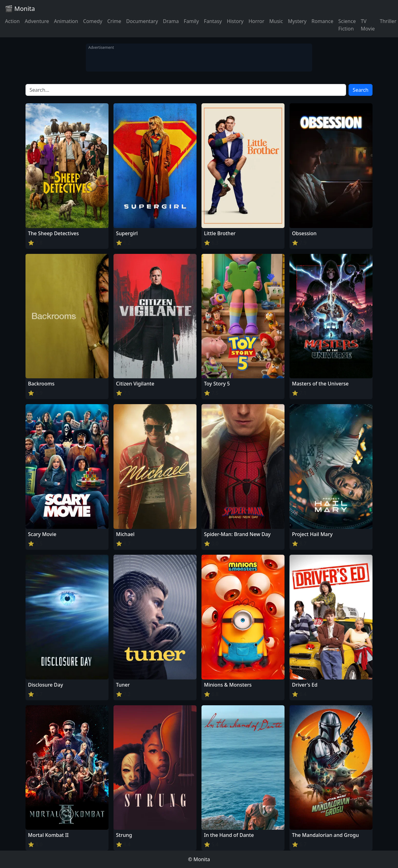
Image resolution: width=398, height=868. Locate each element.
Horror (256, 21)
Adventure (37, 21)
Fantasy (213, 21)
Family (191, 21)
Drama (171, 21)
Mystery (297, 21)
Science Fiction (347, 25)
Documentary (142, 21)
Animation (66, 21)
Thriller (388, 21)
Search (361, 90)
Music (276, 21)
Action (12, 21)
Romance (322, 21)
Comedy (93, 21)
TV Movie (368, 25)
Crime (114, 21)
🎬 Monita (20, 9)
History (235, 21)
